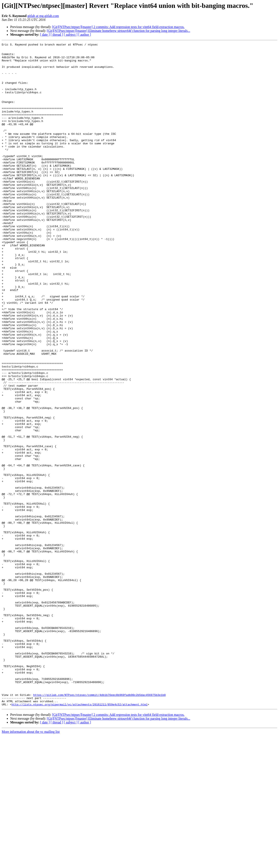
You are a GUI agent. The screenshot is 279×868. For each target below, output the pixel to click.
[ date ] (45, 35)
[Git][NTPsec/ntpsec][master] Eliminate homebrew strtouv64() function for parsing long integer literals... (118, 31)
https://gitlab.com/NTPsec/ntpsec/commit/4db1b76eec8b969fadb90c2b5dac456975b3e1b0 (99, 825)
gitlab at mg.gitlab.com (43, 16)
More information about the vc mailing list (31, 864)
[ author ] (85, 35)
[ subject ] (71, 35)
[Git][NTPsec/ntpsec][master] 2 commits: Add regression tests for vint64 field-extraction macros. (118, 27)
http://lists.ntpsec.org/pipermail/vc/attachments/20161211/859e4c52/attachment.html (80, 837)
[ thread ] (57, 35)
